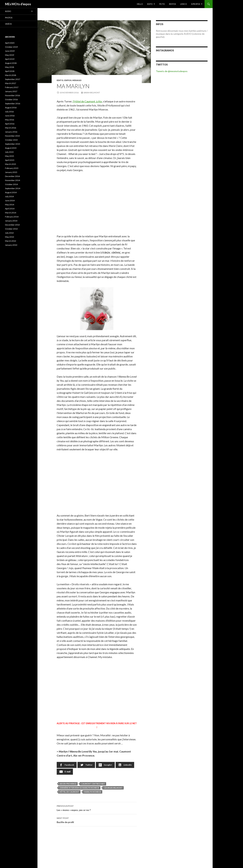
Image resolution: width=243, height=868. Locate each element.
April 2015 (10, 160)
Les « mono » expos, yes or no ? (97, 808)
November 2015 (12, 136)
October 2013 (11, 229)
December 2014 (12, 176)
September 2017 (13, 79)
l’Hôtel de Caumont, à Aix (87, 101)
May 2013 (10, 237)
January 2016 (11, 132)
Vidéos (8, 24)
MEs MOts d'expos (18, 4)
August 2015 (11, 148)
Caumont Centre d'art (93, 784)
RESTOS (172, 4)
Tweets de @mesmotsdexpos (172, 71)
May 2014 (10, 205)
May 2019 (10, 55)
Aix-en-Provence (68, 784)
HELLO (140, 4)
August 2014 (11, 192)
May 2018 (10, 67)
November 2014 (12, 180)
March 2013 (11, 241)
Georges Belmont (113, 788)
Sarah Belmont (92, 93)
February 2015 (12, 168)
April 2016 (10, 124)
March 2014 (11, 213)
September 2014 (13, 188)
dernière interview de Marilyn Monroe (79, 788)
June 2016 (10, 116)
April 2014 (10, 209)
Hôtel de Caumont (69, 792)
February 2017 (12, 87)
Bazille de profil (97, 820)
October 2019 (11, 47)
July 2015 (9, 152)
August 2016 (11, 108)
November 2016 (12, 95)
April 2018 (10, 71)
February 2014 (12, 217)
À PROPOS (196, 4)
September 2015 (13, 144)
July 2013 (9, 233)
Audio (8, 11)
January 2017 (11, 91)
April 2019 (10, 59)
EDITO (150, 4)
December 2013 (12, 225)
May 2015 (10, 156)
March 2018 (11, 75)
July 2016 (9, 112)
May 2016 (10, 120)
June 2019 (10, 51)
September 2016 (13, 103)
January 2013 (11, 245)
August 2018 (11, 63)
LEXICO (184, 4)
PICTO (162, 4)
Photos (9, 18)
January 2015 (11, 172)
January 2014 (11, 221)
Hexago (77, 80)
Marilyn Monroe (93, 792)
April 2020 (10, 43)
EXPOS (68, 80)
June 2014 (10, 200)
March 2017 (11, 83)
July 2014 (9, 196)
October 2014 (11, 184)
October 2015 (11, 140)
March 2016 (11, 128)
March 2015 (11, 164)
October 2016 (11, 99)
